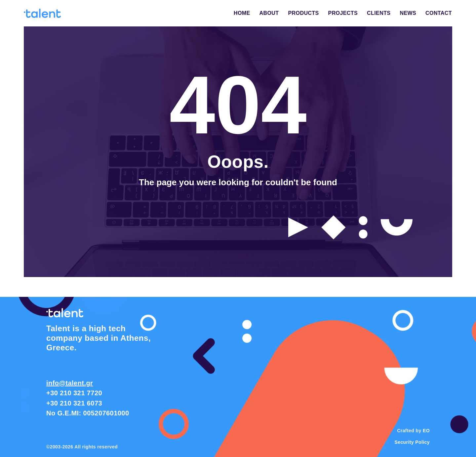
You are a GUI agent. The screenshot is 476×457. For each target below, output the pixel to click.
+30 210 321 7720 (74, 393)
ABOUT (269, 13)
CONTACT (439, 13)
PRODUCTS (304, 13)
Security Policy (412, 442)
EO (426, 431)
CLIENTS (379, 13)
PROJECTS (343, 13)
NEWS (408, 13)
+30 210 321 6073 (74, 403)
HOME (242, 13)
